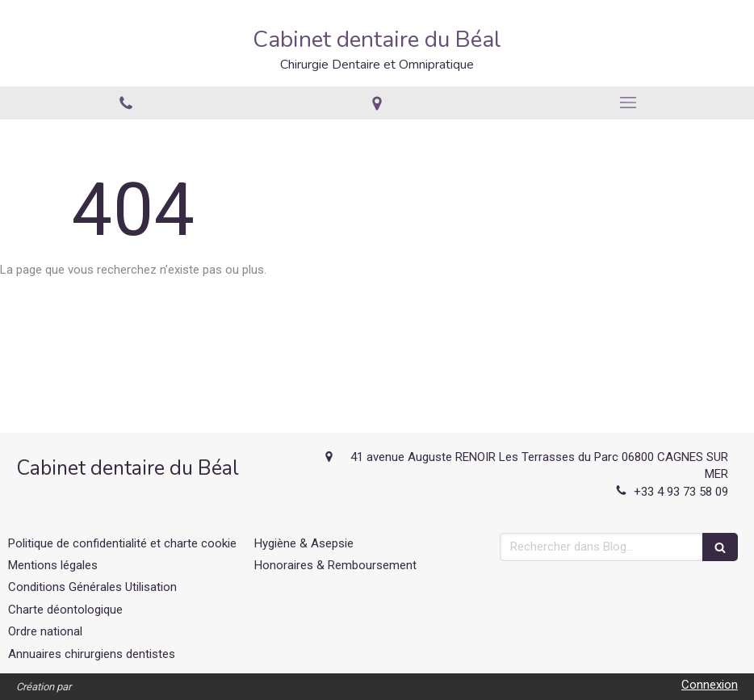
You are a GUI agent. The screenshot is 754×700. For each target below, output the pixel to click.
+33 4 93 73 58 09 (681, 492)
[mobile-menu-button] (628, 103)
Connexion (710, 685)
